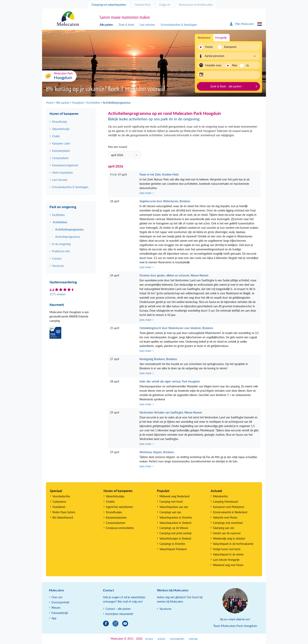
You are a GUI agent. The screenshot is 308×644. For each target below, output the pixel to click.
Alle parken (106, 25)
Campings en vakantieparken (109, 5)
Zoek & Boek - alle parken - (227, 86)
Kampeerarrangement (65, 165)
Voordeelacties (61, 496)
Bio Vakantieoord (63, 517)
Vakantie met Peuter (225, 517)
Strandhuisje (60, 122)
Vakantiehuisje (61, 129)
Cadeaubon (59, 502)
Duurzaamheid (60, 602)
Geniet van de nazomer (227, 533)
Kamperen (229, 47)
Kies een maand (125, 152)
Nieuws (56, 608)
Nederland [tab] (204, 38)
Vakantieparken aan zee (174, 507)
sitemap (193, 639)
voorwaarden (177, 639)
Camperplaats (60, 158)
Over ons (57, 597)
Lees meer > (147, 193)
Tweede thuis (143, 5)
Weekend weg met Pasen (228, 565)
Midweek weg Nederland (175, 496)
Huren (209, 47)
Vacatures (58, 266)
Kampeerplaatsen (116, 517)
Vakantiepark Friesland (173, 549)
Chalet (56, 136)
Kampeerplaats (61, 151)
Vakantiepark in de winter (228, 554)
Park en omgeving (63, 207)
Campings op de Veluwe (174, 528)
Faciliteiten (58, 215)
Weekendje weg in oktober (229, 538)
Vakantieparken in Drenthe (176, 517)
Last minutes (147, 25)
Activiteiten (60, 222)
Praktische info (61, 251)
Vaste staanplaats (62, 172)
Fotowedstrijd (60, 613)
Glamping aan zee (224, 528)
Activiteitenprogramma (69, 229)
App (54, 618)
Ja (247, 65)
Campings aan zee (170, 512)
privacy (149, 639)
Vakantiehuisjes (115, 496)
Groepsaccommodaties (120, 528)
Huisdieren (59, 507)
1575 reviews (58, 294)
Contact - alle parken (118, 609)
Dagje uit (165, 5)
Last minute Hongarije (226, 560)
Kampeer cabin (61, 143)
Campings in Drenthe (172, 544)
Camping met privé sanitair (176, 533)
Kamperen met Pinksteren (229, 507)
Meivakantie (220, 496)
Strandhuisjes (114, 512)
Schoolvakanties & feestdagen (179, 25)
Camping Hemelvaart (226, 502)
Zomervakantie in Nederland (230, 512)
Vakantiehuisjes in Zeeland (175, 538)
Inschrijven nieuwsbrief (119, 614)
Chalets (110, 502)
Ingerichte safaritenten (119, 507)
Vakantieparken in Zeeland (175, 523)
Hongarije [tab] (221, 38)
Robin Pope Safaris (64, 512)
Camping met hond (171, 502)
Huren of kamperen (64, 114)
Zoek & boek (126, 25)
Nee (235, 65)
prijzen (161, 639)
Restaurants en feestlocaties (196, 5)
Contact (57, 258)
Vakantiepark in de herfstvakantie (233, 544)
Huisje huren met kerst (227, 549)
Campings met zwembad (228, 523)
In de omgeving (61, 244)
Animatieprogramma (68, 237)
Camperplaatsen (116, 523)
